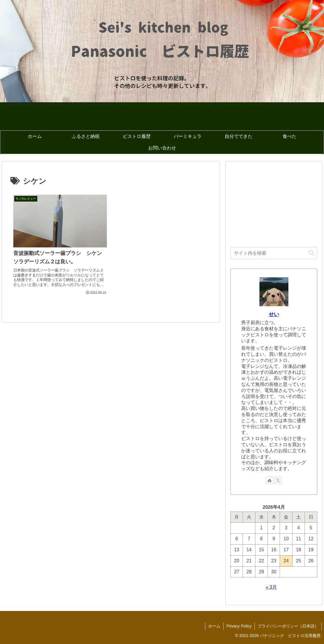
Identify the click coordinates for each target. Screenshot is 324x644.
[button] (311, 253)
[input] (274, 253)
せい (274, 314)
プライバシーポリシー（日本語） (288, 626)
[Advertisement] (274, 202)
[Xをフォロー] (278, 480)
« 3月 (271, 587)
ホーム (214, 626)
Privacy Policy (239, 626)
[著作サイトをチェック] (270, 480)
